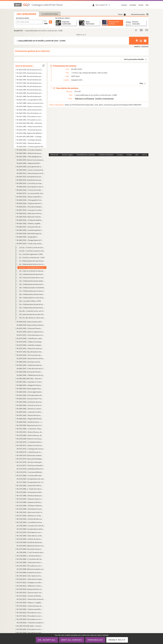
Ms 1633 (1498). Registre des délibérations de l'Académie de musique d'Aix (30, 133)
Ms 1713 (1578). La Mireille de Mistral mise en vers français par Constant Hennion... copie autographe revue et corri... (31, 469)
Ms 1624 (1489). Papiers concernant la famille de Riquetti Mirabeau (30, 106)
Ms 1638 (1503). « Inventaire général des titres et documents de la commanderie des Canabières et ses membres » (31, 147)
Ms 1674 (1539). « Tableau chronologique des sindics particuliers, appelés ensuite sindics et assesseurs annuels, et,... (30, 342)
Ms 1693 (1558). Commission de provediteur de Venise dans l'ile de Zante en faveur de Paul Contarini (30, 402)
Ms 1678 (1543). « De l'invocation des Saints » (30, 355)
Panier (122, 14)
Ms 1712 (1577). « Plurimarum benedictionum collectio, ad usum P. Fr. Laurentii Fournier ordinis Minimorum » (31, 465)
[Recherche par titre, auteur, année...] (29, 22)
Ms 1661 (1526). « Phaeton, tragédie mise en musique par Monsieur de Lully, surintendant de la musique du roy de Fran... (30, 223)
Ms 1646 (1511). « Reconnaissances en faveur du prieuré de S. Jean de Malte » (31, 173)
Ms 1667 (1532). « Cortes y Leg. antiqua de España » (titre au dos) (30, 243)
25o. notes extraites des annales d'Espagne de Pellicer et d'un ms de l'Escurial (32, 314)
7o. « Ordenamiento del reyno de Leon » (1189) (32, 261)
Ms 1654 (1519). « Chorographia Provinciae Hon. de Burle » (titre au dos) (30, 200)
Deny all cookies (72, 640)
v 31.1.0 (144, 155)
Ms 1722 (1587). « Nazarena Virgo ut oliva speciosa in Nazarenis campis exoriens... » (30, 499)
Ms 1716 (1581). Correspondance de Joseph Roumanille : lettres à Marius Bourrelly (31, 479)
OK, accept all (47, 640)
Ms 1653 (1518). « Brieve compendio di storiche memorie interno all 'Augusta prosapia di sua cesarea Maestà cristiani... (30, 197)
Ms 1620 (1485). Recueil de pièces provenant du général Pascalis (30, 93)
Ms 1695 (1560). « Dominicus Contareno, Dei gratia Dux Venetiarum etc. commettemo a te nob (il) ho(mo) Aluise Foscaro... (30, 409)
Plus (141, 83)
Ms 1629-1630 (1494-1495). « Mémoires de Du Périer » (30, 123)
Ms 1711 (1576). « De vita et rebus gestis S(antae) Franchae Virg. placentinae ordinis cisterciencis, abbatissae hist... (30, 462)
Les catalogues (26, 14)
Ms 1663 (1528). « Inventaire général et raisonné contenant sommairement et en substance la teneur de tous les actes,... (30, 230)
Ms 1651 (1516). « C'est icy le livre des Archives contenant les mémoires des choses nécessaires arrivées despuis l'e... (30, 190)
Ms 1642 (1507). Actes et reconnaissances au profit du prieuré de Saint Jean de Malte (31, 160)
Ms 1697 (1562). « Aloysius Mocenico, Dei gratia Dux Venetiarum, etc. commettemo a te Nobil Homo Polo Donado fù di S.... (30, 415)
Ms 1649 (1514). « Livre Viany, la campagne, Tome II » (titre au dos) (30, 183)
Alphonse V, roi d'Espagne (85, 98)
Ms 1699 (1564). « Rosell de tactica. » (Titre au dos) (30, 422)
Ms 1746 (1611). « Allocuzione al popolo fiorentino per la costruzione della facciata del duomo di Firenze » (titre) (30, 579)
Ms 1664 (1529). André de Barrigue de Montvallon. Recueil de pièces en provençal (30, 233)
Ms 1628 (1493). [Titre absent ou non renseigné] (30, 120)
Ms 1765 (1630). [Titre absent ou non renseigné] (30, 633)
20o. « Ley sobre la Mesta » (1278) (30, 301)
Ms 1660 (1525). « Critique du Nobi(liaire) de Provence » (30, 220)
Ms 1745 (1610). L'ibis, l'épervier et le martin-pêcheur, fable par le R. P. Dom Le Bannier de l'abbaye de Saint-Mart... (30, 576)
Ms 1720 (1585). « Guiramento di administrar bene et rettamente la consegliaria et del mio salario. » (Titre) (30, 492)
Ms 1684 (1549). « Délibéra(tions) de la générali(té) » (31, 375)
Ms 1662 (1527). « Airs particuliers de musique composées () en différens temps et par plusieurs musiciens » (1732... (30, 227)
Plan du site (54, 155)
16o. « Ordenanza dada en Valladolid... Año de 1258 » (32, 288)
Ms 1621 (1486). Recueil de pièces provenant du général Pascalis (30, 96)
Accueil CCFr (18, 31)
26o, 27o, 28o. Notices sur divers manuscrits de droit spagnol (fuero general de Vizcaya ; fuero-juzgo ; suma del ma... (32, 318)
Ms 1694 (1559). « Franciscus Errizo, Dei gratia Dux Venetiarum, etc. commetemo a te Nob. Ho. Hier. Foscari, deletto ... (30, 405)
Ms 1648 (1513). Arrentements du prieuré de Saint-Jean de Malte (30, 180)
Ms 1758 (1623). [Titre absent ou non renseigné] (30, 619)
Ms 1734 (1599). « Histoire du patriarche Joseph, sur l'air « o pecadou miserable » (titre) (30, 539)
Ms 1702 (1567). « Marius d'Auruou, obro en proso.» (30, 432)
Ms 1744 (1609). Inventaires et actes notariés (30, 572)
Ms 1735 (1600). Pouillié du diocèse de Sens (30, 542)
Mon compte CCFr (103, 5)
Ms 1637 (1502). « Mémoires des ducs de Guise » (30, 143)
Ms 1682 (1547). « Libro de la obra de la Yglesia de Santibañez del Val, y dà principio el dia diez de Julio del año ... (31, 368)
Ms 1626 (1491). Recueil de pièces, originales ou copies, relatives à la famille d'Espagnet (30, 113)
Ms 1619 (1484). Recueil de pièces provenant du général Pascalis (30, 90)
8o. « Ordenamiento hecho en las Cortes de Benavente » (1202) (32, 264)
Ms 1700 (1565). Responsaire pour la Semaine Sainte (30, 425)
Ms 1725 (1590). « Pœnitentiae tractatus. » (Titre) (30, 509)
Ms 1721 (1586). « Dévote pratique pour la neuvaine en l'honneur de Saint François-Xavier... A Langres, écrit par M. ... (30, 496)
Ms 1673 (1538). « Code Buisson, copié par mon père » (30, 338)
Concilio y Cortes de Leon (104, 98)
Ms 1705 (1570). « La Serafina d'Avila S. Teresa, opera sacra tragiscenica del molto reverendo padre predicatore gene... (30, 442)
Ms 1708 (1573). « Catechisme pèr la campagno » (30, 452)
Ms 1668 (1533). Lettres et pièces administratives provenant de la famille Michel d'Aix (30, 322)
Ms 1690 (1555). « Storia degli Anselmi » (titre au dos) (30, 392)
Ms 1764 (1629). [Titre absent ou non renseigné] (30, 629)
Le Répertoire (50, 14)
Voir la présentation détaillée (134, 59)
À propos (124, 5)
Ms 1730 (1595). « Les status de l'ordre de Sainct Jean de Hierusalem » (31, 526)
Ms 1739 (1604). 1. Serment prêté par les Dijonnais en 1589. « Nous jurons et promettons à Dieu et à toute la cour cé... (30, 556)
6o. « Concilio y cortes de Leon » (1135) (32, 258)
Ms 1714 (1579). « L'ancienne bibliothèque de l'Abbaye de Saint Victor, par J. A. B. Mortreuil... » (30, 472)
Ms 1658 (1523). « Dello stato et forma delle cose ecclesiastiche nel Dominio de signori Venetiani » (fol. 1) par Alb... (30, 213)
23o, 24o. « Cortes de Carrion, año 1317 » (32, 311)
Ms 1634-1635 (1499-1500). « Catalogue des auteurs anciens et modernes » (30, 136)
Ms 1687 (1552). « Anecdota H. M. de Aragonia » (30, 382)
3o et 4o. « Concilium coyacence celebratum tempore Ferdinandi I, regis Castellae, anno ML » (32, 251)
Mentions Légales (67, 155)
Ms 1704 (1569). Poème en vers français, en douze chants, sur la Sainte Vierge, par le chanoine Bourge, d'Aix (30, 439)
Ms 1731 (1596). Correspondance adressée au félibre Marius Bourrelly (31, 529)
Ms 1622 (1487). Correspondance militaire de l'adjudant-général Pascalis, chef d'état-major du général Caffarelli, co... (30, 100)
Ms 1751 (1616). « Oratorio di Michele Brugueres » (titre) (30, 596)
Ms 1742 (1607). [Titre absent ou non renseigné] (30, 566)
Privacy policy (117, 640)
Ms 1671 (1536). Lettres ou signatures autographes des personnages (31, 332)
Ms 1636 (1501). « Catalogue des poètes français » (30, 140)
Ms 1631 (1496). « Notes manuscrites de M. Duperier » (30, 126)
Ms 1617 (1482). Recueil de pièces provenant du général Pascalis (30, 83)
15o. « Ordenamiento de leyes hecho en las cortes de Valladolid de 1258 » (32, 284)
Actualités (133, 5)
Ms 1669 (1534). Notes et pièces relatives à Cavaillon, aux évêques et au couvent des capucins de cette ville (31, 325)
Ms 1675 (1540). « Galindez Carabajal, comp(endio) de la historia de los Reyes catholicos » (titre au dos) (30, 345)
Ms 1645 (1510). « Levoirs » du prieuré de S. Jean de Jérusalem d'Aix (31, 170)
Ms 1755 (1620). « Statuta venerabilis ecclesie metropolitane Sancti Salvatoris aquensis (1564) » (30, 609)
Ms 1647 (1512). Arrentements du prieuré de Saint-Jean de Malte (30, 177)
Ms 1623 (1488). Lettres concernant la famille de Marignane (31, 103)
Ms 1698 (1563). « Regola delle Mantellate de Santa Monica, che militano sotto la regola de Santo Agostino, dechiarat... (30, 419)
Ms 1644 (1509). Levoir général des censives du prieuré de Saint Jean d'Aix (30, 167)
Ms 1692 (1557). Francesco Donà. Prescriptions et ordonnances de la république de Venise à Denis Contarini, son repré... (30, 399)
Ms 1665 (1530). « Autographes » (27, 237)
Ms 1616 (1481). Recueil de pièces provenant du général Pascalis (30, 80)
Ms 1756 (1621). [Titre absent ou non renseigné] (30, 613)
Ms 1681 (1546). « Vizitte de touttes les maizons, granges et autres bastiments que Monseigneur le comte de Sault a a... (30, 365)
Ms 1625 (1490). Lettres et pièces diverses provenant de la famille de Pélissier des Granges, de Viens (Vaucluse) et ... (30, 110)
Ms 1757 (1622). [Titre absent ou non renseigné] (30, 616)
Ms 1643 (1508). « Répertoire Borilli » (29, 163)
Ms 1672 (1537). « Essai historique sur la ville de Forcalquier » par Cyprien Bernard (31, 335)
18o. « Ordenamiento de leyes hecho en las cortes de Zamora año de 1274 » (32, 294)
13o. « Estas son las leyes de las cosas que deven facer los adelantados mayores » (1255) (32, 278)
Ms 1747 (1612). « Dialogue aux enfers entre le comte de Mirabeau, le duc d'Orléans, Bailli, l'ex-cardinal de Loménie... (30, 582)
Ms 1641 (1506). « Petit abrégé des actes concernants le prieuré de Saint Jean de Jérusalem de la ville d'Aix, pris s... (30, 157)
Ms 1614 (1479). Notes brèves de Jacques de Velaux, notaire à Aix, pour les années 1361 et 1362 (30, 73)
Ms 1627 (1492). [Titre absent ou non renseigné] (30, 116)
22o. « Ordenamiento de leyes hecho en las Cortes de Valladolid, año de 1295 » (32, 308)
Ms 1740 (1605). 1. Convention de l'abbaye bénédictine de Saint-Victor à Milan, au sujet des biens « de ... (30, 559)
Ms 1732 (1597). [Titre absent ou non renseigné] (30, 532)
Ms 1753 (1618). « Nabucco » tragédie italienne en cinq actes (30, 603)
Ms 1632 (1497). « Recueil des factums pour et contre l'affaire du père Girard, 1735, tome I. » (30, 130)
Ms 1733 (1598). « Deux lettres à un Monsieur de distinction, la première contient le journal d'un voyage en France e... (30, 536)
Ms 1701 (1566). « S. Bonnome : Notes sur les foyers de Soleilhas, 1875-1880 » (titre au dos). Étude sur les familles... (30, 429)
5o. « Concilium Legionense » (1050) (31, 254)
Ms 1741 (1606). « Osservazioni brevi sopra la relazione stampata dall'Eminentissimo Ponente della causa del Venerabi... (30, 562)
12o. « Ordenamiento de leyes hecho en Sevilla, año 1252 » (32, 274)
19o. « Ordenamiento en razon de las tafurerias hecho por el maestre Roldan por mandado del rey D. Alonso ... (32, 298)
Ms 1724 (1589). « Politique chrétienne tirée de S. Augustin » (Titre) (30, 506)
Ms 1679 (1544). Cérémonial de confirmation (31, 358)
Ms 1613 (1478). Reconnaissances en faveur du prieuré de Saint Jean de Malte (30, 70)
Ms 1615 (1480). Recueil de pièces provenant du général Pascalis (30, 76)
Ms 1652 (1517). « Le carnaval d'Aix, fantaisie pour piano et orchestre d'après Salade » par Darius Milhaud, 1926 (31, 193)
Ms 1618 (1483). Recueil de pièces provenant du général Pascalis (30, 86)
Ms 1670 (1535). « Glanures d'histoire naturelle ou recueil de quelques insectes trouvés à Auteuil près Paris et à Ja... (30, 328)
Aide (147, 5)
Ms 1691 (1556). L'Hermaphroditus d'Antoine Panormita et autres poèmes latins (30, 395)
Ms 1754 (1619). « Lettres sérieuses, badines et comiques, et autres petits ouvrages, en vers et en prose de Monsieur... (30, 606)
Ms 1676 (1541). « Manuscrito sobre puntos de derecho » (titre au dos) (30, 348)
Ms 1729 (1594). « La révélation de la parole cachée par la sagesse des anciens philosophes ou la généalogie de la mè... (30, 522)
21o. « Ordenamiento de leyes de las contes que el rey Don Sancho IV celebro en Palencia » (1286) (32, 304)
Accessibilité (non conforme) (86, 155)
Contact (141, 5)
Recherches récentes (140, 14)
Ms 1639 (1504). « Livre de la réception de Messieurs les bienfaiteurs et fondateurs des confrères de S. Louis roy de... (30, 150)
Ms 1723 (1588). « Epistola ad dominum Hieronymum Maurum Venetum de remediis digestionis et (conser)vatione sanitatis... (30, 502)
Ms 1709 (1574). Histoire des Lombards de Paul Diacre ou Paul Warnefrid (30, 455)
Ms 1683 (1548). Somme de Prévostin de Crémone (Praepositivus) (30, 372)
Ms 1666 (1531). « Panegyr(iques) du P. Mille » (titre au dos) (30, 240)
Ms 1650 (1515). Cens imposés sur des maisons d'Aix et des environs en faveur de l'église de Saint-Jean (31, 187)
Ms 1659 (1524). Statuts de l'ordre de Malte (30, 217)
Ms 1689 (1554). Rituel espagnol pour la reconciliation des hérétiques (30, 389)
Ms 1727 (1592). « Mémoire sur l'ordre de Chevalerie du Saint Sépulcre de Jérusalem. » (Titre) (30, 516)
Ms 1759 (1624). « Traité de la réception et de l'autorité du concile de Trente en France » (31, 623)
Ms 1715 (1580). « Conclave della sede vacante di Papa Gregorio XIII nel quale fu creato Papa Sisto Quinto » (30, 475)
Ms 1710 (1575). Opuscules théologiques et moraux (30, 459)
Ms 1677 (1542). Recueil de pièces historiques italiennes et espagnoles (30, 352)
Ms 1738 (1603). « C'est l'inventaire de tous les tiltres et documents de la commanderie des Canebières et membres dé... (31, 552)
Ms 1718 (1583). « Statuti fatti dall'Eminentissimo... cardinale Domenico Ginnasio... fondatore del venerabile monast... (30, 486)
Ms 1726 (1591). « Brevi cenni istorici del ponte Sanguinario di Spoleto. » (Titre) (30, 512)
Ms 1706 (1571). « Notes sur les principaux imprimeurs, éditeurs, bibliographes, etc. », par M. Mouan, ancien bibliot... (30, 445)
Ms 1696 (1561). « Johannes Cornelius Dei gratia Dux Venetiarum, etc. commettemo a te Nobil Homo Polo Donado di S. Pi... (30, 412)
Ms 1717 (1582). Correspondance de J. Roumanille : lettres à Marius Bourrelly (31, 482)
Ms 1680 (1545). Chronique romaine (28, 362)
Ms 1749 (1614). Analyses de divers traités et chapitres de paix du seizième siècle (30, 589)
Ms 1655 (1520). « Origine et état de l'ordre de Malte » (30, 203)
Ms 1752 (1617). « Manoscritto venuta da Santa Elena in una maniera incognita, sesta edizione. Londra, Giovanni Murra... (31, 599)
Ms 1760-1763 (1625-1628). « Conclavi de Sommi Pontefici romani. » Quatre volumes (30, 626)
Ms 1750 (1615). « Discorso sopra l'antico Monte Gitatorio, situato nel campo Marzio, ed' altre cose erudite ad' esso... (30, 592)
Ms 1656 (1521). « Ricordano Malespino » (30, 207)
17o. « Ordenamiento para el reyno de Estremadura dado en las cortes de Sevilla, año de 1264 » (32, 291)
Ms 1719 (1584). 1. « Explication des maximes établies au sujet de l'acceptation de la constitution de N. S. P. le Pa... (30, 489)
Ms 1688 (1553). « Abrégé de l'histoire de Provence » (30, 385)
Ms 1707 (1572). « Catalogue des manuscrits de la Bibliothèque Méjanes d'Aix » (31, 449)
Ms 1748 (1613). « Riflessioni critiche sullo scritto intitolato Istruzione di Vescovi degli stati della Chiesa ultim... (30, 586)
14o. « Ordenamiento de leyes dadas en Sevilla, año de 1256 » (32, 281)
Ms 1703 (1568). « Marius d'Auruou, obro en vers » (30, 435)
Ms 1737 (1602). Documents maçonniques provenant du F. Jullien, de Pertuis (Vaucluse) (30, 549)
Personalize (95, 640)
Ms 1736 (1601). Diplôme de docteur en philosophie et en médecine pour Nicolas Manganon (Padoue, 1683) (31, 546)
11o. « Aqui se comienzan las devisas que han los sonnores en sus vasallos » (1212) (32, 271)
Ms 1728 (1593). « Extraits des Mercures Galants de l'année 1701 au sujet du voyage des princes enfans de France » (30, 519)
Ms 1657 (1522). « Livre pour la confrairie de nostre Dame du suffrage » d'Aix (30, 210)
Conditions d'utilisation (106, 155)
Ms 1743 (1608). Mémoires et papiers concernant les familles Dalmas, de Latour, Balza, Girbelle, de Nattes (31, 569)
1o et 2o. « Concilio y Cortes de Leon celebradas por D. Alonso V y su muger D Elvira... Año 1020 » (32, 247)
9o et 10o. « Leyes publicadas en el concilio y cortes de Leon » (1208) (32, 268)
